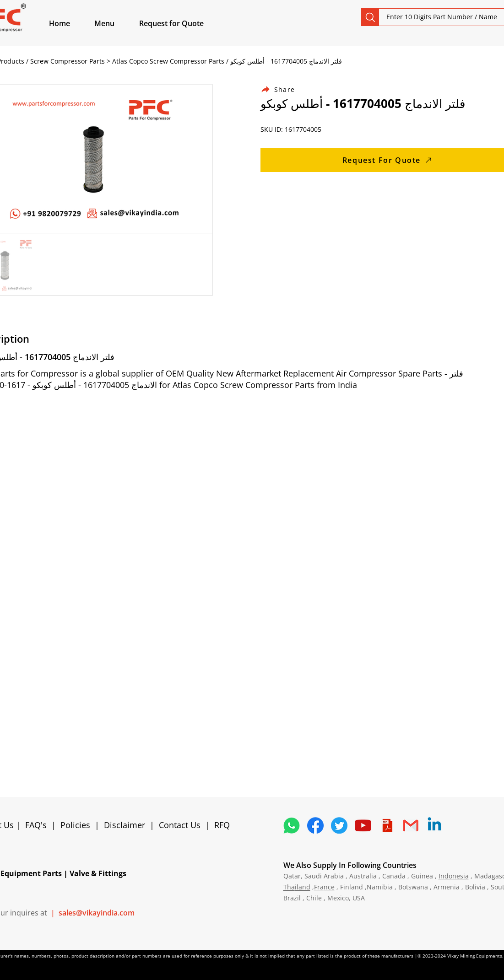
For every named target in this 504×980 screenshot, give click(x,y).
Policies (75, 825)
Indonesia (454, 876)
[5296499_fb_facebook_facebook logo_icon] (315, 825)
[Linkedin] (434, 825)
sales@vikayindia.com (97, 913)
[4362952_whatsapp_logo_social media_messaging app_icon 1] (292, 825)
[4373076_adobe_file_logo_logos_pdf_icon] (387, 825)
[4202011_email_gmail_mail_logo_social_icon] (411, 825)
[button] (115, 23)
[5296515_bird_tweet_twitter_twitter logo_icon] (339, 825)
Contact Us (180, 825)
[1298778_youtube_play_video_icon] (363, 825)
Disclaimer (127, 825)
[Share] (283, 89)
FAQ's (36, 825)
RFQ (222, 825)
